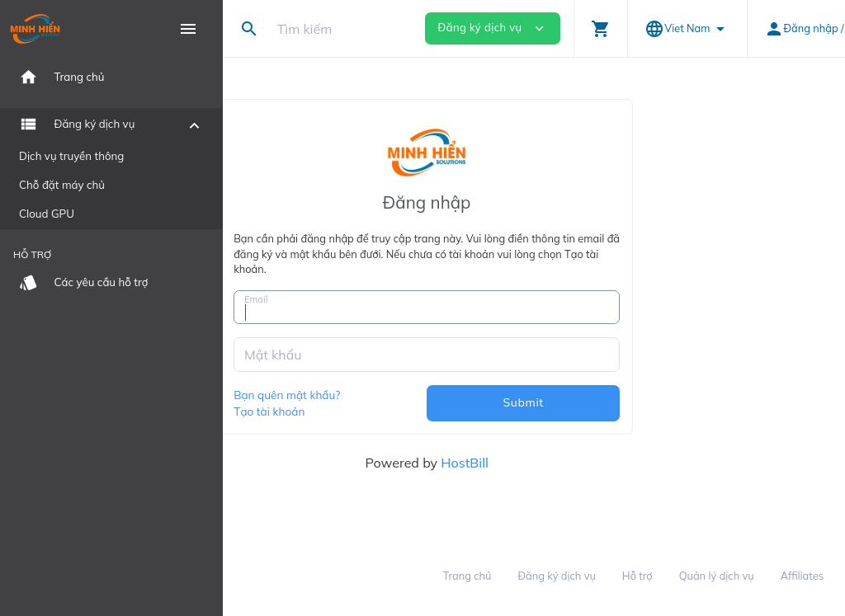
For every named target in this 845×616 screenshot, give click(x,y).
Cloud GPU (47, 214)
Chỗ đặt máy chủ (62, 185)
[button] (600, 28)
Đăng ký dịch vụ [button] (493, 28)
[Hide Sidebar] (188, 29)
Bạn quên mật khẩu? (394, 395)
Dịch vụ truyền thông (71, 156)
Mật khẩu (380, 355)
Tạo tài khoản (376, 411)
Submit (630, 402)
